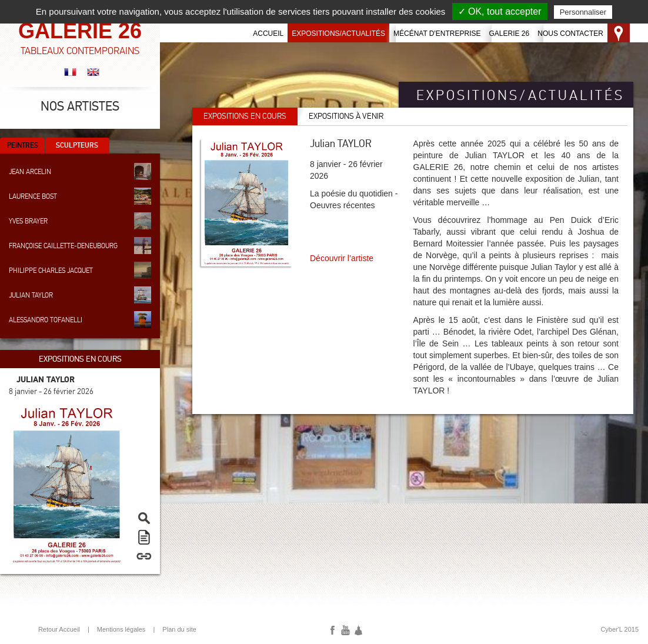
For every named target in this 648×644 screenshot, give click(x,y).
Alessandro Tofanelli (80, 320)
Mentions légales (121, 629)
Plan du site (179, 629)
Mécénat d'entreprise (437, 34)
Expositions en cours (245, 116)
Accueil (268, 34)
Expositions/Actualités (338, 34)
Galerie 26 (510, 34)
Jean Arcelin (80, 171)
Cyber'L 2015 (619, 629)
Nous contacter (570, 34)
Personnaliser (583, 12)
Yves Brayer (80, 221)
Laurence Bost (80, 196)
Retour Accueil (59, 629)
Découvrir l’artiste (342, 258)
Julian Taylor (80, 295)
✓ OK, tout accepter (500, 11)
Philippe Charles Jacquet (80, 270)
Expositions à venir (346, 116)
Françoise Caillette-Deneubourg (80, 246)
